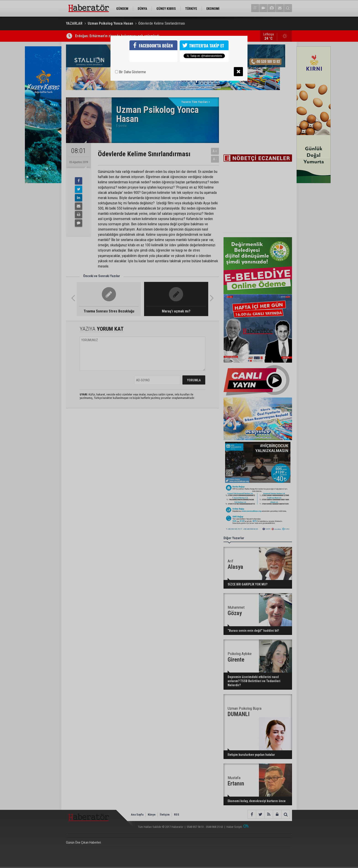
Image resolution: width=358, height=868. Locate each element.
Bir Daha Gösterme (130, 72)
